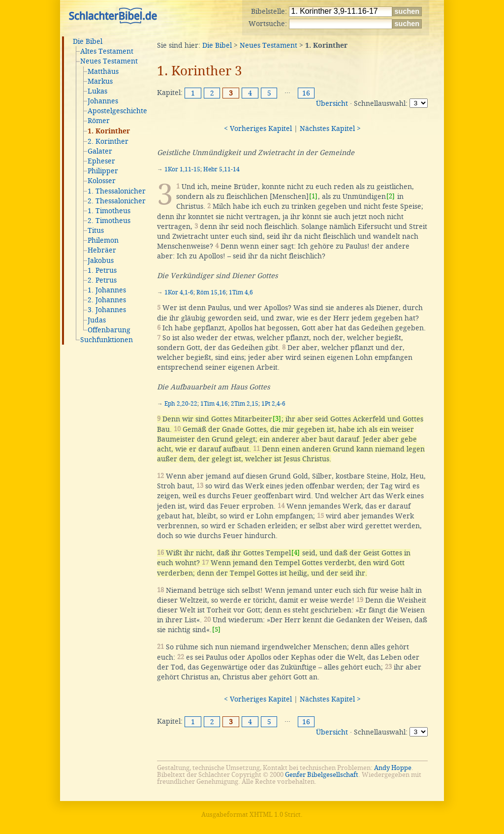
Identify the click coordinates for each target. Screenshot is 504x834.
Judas (97, 320)
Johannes (103, 101)
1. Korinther (109, 131)
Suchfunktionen (107, 340)
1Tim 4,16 (214, 404)
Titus (96, 230)
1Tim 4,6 (241, 292)
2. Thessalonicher (117, 201)
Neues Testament (109, 61)
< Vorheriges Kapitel (258, 128)
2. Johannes (107, 300)
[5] (216, 629)
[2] (391, 196)
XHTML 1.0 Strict (275, 815)
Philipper (103, 171)
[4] (296, 553)
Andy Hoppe (393, 768)
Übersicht (332, 103)
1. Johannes (107, 290)
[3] (277, 419)
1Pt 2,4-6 (273, 404)
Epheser (101, 161)
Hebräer (102, 250)
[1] (313, 196)
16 (306, 93)
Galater (100, 151)
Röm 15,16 (211, 292)
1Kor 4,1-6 (179, 292)
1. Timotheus (109, 211)
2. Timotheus (109, 221)
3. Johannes (107, 310)
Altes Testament (107, 51)
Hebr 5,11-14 (221, 169)
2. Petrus (102, 280)
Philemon (103, 240)
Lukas (97, 91)
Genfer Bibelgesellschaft (322, 775)
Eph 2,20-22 (181, 404)
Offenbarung (109, 330)
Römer (99, 121)
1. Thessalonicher (117, 191)
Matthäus (103, 71)
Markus (100, 81)
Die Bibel (88, 41)
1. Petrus (102, 270)
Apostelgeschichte (117, 111)
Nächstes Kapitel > (330, 128)
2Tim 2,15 (245, 404)
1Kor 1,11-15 (182, 169)
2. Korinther (108, 141)
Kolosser (102, 181)
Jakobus (101, 260)
